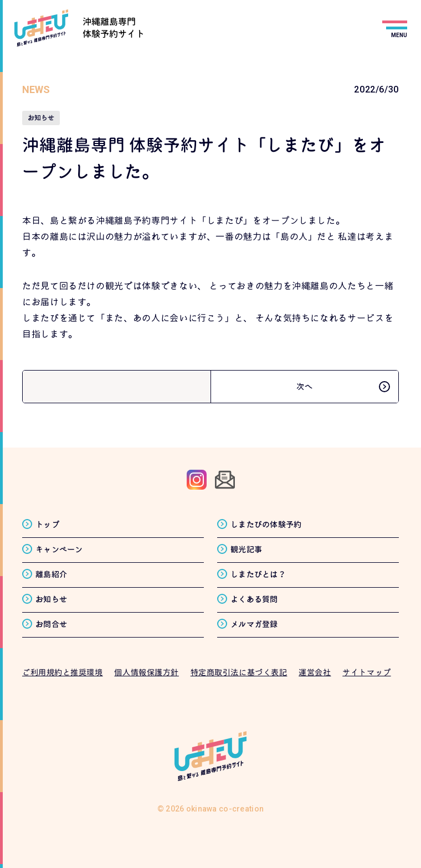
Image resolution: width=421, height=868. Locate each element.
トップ (47, 524)
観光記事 (246, 549)
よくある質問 (254, 599)
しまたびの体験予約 (266, 524)
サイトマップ (366, 672)
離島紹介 (51, 574)
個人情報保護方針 (146, 672)
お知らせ (51, 599)
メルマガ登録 (254, 624)
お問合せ (51, 624)
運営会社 (315, 672)
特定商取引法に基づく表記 (239, 672)
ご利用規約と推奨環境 (63, 672)
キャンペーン (59, 549)
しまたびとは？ (258, 574)
